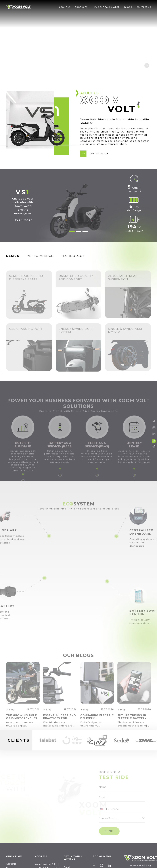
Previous (36, 740)
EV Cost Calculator (107, 7)
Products (81, 7)
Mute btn (147, 65)
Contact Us (144, 7)
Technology (73, 256)
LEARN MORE (99, 154)
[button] (89, 7)
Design (13, 256)
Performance (40, 256)
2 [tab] (79, 231)
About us (11, 864)
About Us (65, 7)
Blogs (128, 7)
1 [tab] (72, 231)
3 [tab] (85, 231)
